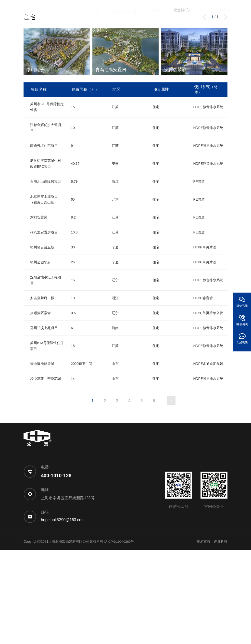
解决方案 (159, 10)
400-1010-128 (56, 570)
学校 (76, 84)
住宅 (166, 84)
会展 (146, 84)
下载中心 (204, 10)
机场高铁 (121, 84)
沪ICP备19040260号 (120, 636)
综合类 (33, 84)
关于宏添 (114, 10)
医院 (97, 84)
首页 (96, 10)
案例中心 (182, 10)
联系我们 (100, 29)
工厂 (187, 84)
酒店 (55, 84)
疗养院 (209, 84)
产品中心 (137, 10)
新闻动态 (227, 10)
